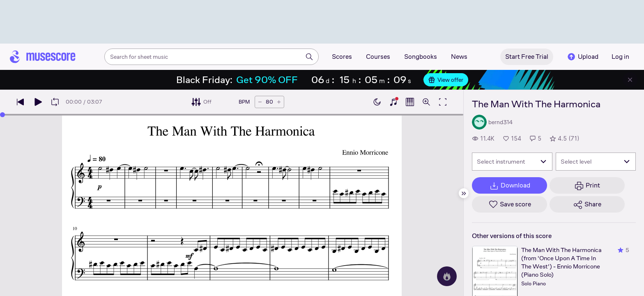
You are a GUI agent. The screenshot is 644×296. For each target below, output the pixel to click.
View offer (446, 80)
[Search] (309, 57)
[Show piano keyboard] (393, 102)
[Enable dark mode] (377, 102)
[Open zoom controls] (426, 102)
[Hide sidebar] (464, 193)
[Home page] (43, 57)
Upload (582, 57)
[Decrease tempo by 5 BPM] (260, 102)
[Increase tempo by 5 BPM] (279, 102)
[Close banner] (630, 80)
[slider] (2, 115)
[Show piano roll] (410, 102)
